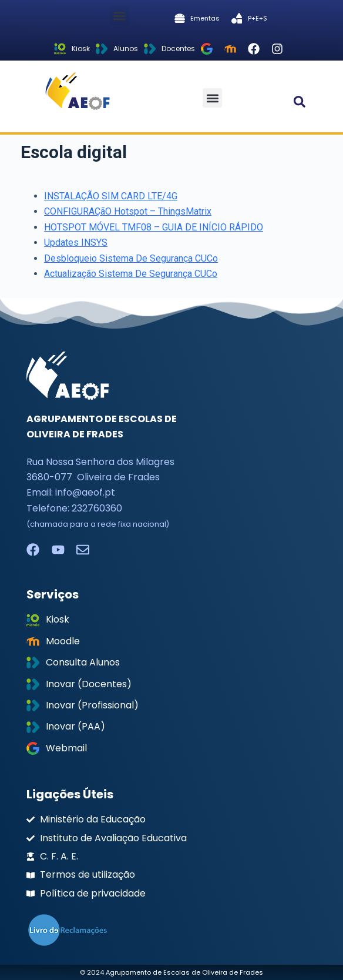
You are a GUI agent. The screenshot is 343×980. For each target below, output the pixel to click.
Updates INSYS (76, 243)
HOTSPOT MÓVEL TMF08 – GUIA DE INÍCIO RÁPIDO (154, 227)
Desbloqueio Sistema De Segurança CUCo (131, 258)
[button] (120, 16)
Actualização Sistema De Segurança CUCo (131, 274)
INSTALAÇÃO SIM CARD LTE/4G (111, 196)
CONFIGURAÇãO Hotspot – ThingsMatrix (128, 211)
